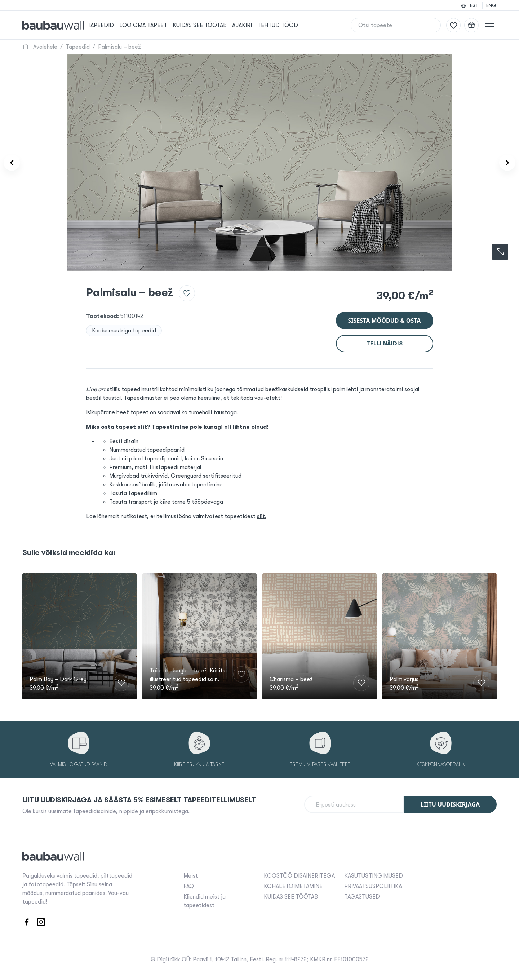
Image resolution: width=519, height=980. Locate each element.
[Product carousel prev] (17, 163)
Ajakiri (253, 25)
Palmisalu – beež (119, 47)
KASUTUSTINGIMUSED (374, 874)
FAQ (189, 885)
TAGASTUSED (362, 895)
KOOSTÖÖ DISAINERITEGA (299, 874)
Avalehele (40, 47)
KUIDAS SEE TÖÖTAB (210, 25)
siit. (262, 512)
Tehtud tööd (289, 25)
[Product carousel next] (502, 163)
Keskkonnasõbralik (132, 480)
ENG (491, 5)
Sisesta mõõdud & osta (385, 316)
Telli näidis (384, 339)
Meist (191, 874)
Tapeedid (111, 25)
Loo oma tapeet (154, 25)
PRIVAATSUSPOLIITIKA (373, 885)
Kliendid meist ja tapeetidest (205, 900)
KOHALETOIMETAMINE (293, 885)
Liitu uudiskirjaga (450, 803)
